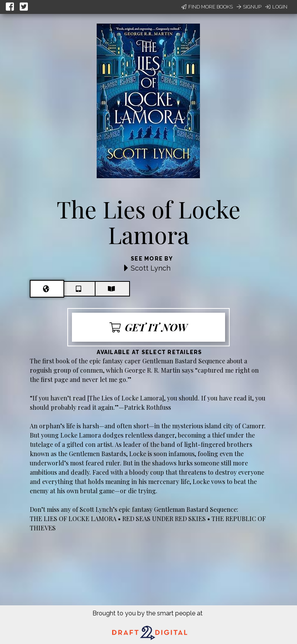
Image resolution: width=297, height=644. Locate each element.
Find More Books (207, 7)
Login (276, 7)
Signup (249, 7)
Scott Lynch (151, 268)
